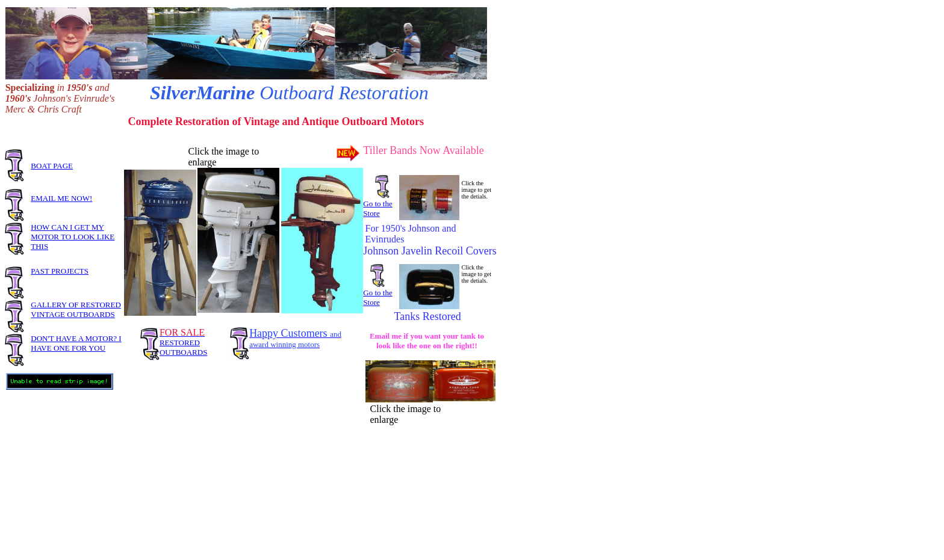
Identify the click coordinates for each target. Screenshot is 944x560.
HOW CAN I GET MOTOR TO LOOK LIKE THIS (73, 237)
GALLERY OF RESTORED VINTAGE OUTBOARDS (76, 309)
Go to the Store (377, 208)
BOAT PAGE (52, 166)
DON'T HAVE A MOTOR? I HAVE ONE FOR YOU (76, 343)
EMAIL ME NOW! (61, 198)
